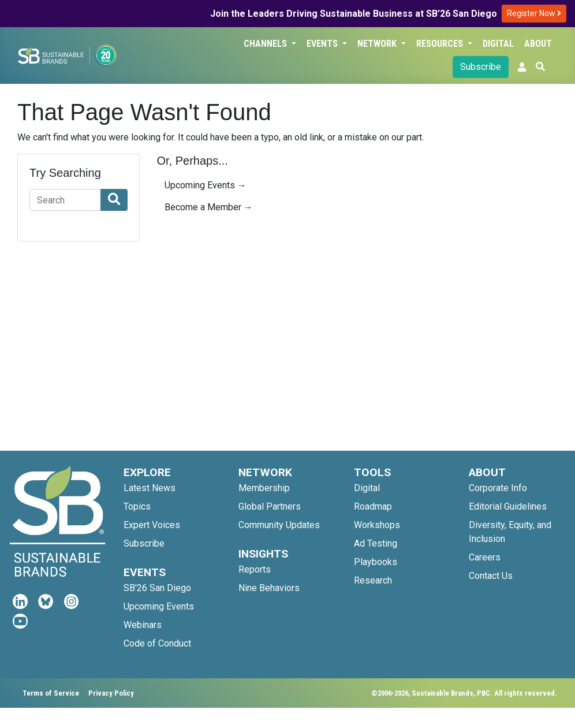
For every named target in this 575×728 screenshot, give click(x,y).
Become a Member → (209, 207)
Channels (266, 44)
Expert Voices (152, 525)
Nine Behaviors (269, 588)
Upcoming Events (159, 606)
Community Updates (279, 525)
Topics (137, 506)
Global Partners (270, 506)
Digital (498, 44)
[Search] (65, 200)
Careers (485, 557)
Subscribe (481, 67)
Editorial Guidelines (508, 506)
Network (378, 44)
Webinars (143, 625)
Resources (441, 44)
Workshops (377, 525)
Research (373, 580)
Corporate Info (498, 488)
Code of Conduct (157, 643)
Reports (255, 569)
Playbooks (376, 562)
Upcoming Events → (206, 185)
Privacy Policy (111, 693)
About (538, 44)
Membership (264, 488)
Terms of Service (51, 693)
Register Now (534, 13)
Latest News (150, 488)
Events (323, 44)
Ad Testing (376, 543)
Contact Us (491, 576)
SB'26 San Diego (157, 588)
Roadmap (373, 506)
